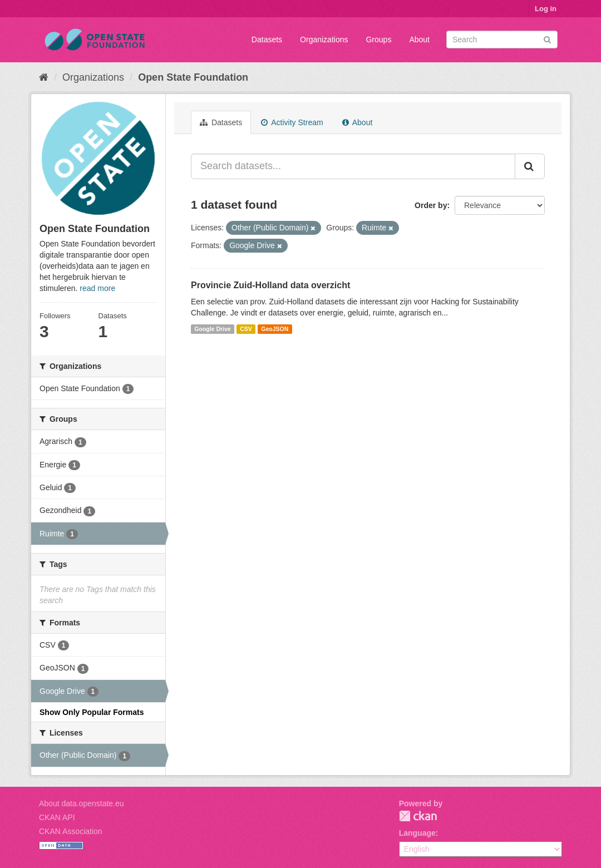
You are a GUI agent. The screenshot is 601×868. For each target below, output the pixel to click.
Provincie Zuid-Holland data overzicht (270, 285)
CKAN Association (71, 831)
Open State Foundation (193, 77)
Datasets (267, 40)
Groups (378, 40)
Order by (431, 205)
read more (97, 288)
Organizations (324, 40)
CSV (246, 329)
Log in (546, 9)
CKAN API (57, 817)
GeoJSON (275, 329)
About (419, 40)
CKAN (418, 816)
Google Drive (212, 329)
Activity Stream (292, 122)
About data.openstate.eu (82, 803)
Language (417, 833)
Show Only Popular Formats (92, 712)
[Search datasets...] (353, 166)
